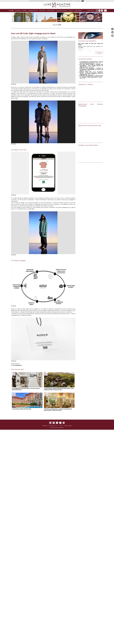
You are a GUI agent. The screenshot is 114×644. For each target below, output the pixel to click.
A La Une (11, 10)
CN (102, 11)
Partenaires (45, 426)
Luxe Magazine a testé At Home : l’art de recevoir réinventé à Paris (91, 62)
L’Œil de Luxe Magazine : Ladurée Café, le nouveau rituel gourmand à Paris (91, 76)
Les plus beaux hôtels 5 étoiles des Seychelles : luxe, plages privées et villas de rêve (59, 389)
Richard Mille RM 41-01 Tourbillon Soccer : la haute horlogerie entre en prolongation (91, 73)
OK (83, 1)
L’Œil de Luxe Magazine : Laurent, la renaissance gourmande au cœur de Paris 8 (58, 410)
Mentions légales (68, 426)
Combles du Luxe (33, 10)
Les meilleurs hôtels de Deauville (22, 409)
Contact (61, 426)
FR (97, 11)
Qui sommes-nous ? (53, 426)
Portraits (18, 10)
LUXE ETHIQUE (78, 10)
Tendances (42, 10)
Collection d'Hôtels (62, 10)
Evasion (24, 10)
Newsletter (91, 10)
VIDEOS (71, 10)
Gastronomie (51, 10)
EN (99, 11)
